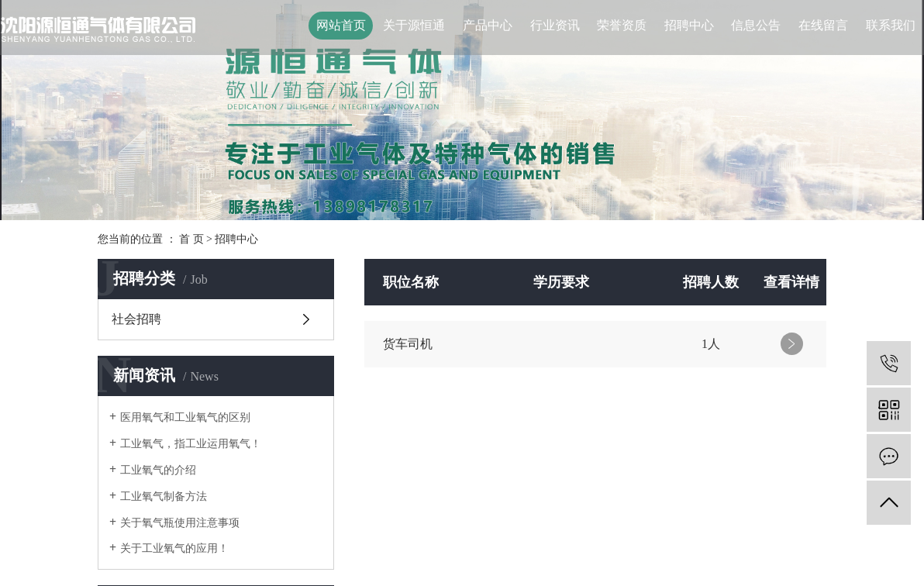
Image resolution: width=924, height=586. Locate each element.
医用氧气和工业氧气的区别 (185, 417)
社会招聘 (136, 319)
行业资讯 (555, 25)
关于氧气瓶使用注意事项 (180, 523)
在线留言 (823, 25)
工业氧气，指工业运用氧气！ (191, 444)
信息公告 (756, 25)
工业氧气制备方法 (164, 496)
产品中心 (488, 25)
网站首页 (341, 25)
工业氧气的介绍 (158, 470)
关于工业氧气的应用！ (174, 548)
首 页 (191, 239)
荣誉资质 (622, 25)
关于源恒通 (414, 25)
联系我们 (891, 25)
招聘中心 (689, 25)
